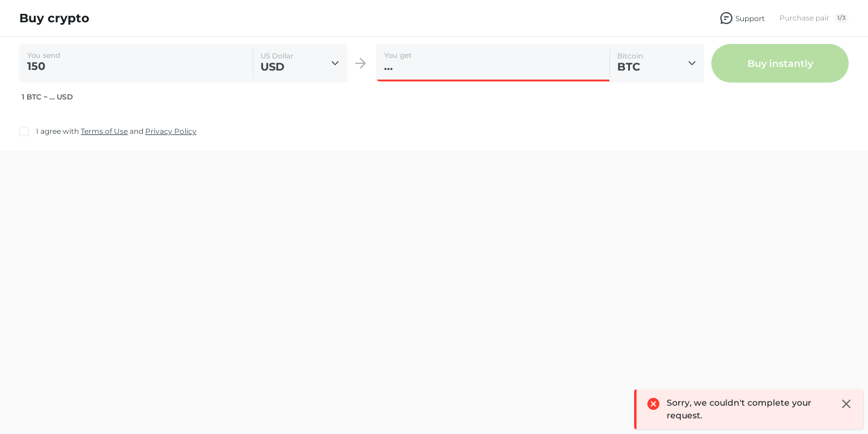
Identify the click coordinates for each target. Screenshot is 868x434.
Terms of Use (104, 131)
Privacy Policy (171, 131)
